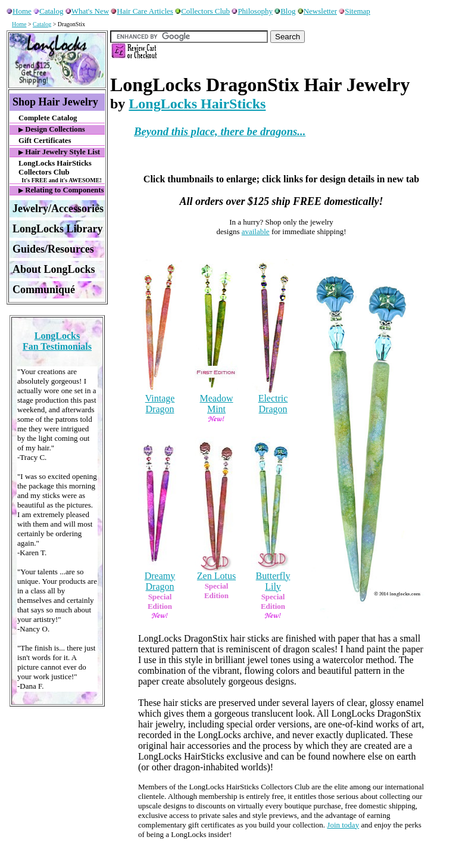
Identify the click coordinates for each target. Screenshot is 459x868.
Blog (285, 11)
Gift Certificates (45, 141)
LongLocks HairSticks (197, 104)
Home (19, 11)
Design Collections (52, 129)
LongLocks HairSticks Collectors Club (62, 171)
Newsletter (317, 11)
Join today (343, 825)
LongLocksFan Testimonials (57, 341)
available (256, 231)
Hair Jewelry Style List (59, 152)
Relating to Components (61, 190)
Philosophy (252, 11)
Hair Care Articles (142, 11)
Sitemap (355, 11)
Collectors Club (202, 11)
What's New (87, 11)
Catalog (48, 11)
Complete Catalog (48, 118)
